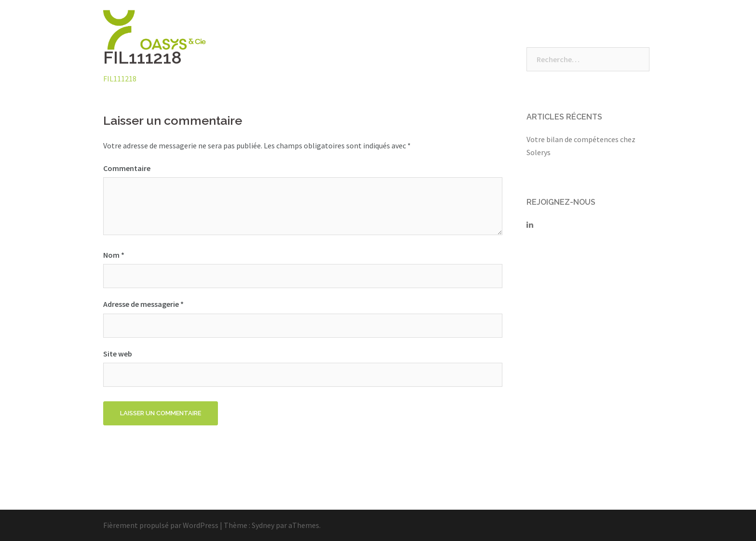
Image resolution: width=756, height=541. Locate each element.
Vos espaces (580, 30)
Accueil (316, 30)
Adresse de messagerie (143, 304)
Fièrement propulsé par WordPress (161, 525)
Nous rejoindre (518, 30)
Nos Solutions (453, 30)
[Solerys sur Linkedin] (530, 224)
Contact (632, 30)
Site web (118, 354)
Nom (114, 255)
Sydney (263, 525)
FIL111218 (120, 79)
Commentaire (127, 168)
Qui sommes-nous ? (379, 30)
